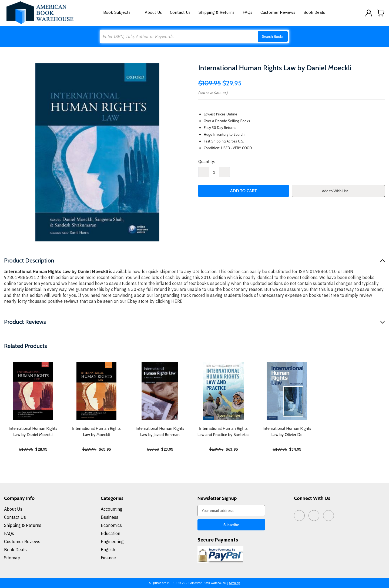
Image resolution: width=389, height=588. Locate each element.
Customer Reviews (278, 12)
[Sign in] (369, 13)
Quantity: (207, 162)
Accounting (112, 509)
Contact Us (180, 12)
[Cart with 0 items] (381, 13)
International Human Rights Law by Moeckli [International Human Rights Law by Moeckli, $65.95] (96, 432)
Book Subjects (120, 12)
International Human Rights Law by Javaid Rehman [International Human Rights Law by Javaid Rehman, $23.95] (160, 432)
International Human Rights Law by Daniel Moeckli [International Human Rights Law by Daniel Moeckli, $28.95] (33, 432)
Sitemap (12, 558)
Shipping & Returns (217, 12)
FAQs (247, 12)
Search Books (273, 36)
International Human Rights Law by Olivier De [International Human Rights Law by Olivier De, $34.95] (287, 432)
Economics (111, 525)
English (108, 550)
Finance (108, 558)
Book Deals (314, 12)
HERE (177, 301)
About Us (153, 12)
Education (110, 533)
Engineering (112, 542)
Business (110, 517)
